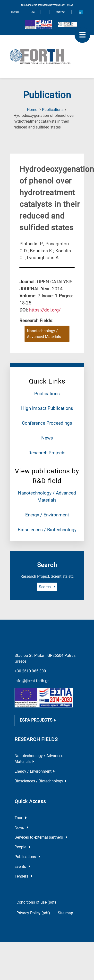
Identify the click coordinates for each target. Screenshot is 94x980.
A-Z (33, 12)
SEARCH (15, 12)
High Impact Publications (47, 408)
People (23, 847)
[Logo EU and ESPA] (38, 24)
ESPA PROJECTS (38, 720)
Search (47, 587)
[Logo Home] (47, 56)
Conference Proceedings (47, 423)
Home (32, 110)
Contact (61, 12)
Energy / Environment (47, 515)
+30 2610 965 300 (30, 671)
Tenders (24, 876)
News (47, 438)
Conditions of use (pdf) (36, 902)
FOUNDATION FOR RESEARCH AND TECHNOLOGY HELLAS (47, 5)
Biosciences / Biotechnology (47, 530)
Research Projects (47, 453)
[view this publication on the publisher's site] (45, 310)
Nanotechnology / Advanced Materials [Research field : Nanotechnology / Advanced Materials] (44, 334)
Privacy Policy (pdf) (33, 913)
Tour (21, 818)
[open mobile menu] (82, 35)
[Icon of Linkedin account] (81, 12)
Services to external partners (41, 837)
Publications (53, 110)
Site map (65, 913)
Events (22, 866)
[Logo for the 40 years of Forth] (68, 24)
